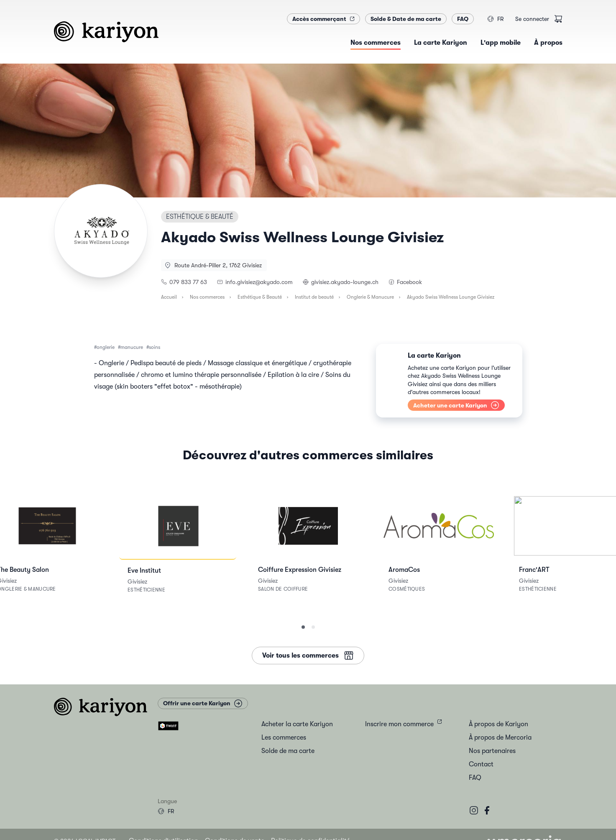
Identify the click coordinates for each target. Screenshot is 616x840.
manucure (132, 347)
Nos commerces (207, 297)
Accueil (169, 297)
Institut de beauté (314, 297)
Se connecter (532, 19)
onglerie (106, 347)
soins (155, 347)
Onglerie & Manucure (370, 297)
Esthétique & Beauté (260, 297)
